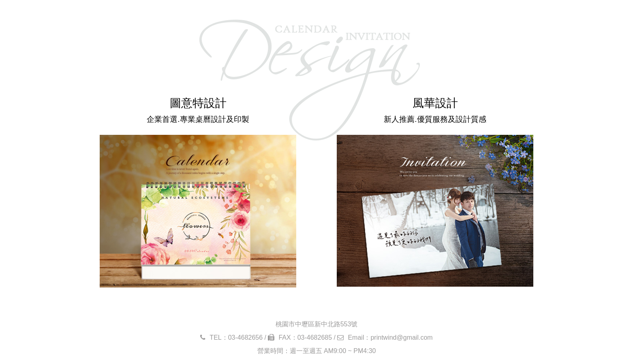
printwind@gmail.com (401, 337)
